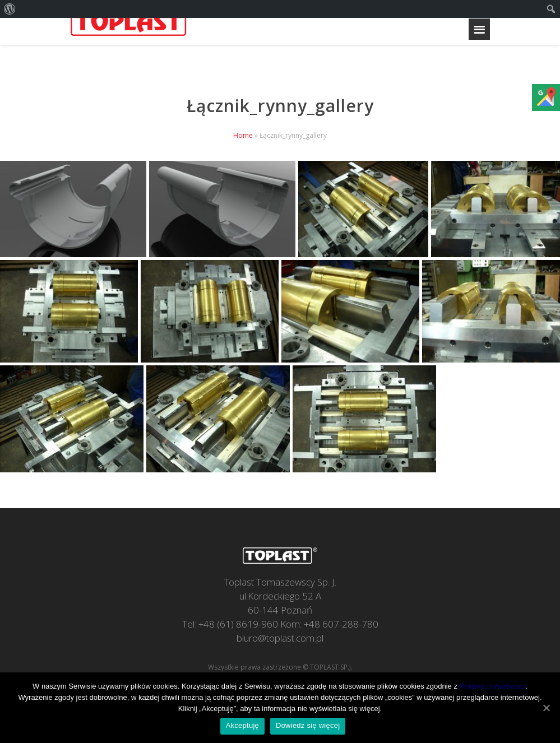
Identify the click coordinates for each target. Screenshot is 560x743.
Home (243, 135)
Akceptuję (242, 725)
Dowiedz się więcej (308, 725)
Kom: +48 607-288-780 (329, 624)
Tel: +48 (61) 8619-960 (230, 624)
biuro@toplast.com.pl (280, 638)
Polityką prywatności (493, 686)
